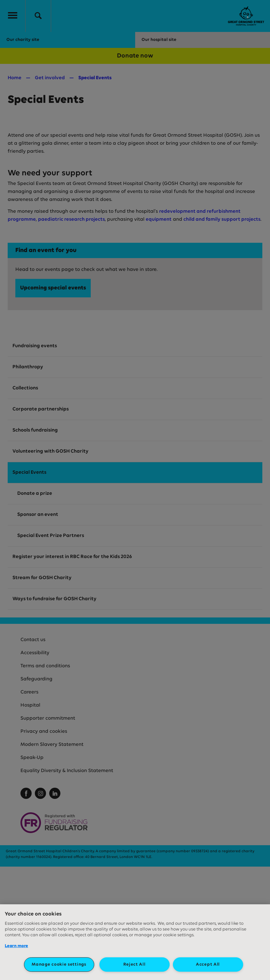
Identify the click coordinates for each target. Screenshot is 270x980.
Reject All (135, 965)
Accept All (208, 965)
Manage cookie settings (59, 965)
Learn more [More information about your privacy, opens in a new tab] (16, 946)
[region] (135, 942)
